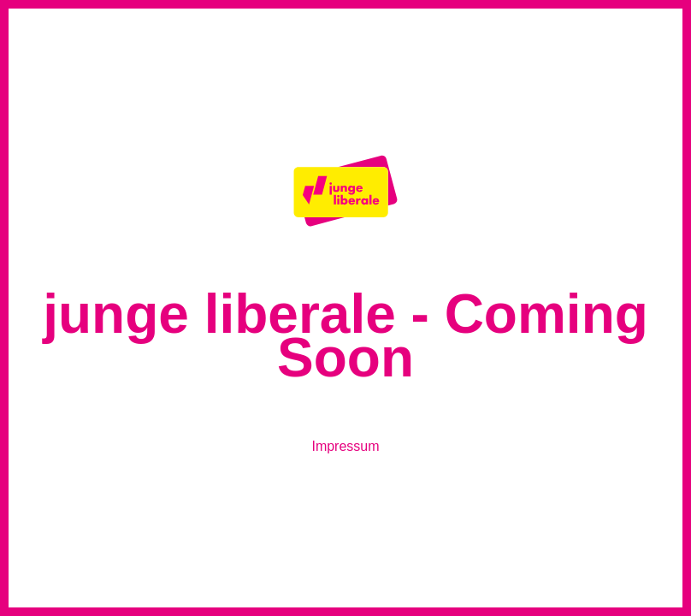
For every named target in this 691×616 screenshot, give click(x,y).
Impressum (345, 446)
